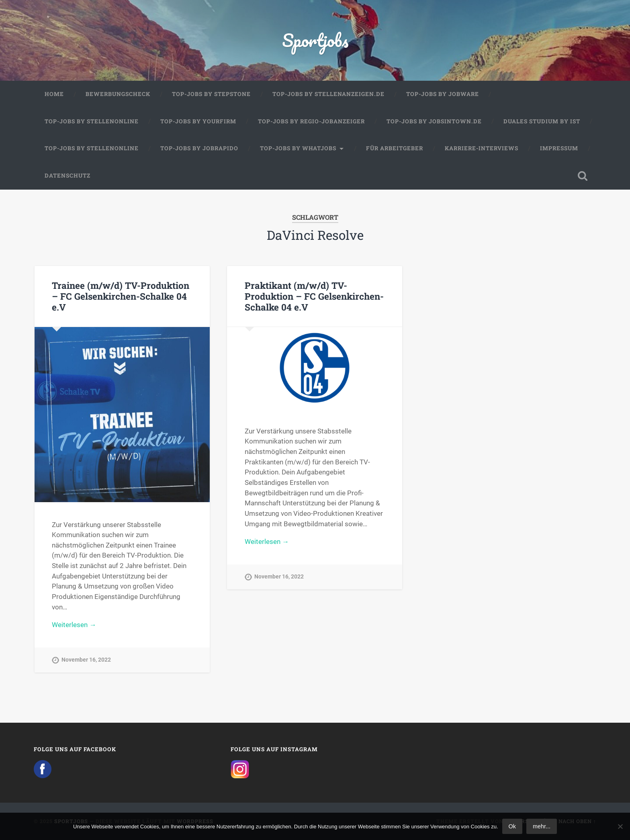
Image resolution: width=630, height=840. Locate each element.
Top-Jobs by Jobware (443, 94)
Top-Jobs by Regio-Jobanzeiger (311, 121)
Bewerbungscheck (118, 94)
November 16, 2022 (86, 660)
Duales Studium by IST (542, 121)
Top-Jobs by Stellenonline (92, 121)
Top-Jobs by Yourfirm (198, 121)
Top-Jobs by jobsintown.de (434, 121)
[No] (620, 826)
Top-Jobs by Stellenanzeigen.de (328, 94)
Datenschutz (67, 176)
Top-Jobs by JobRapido (199, 148)
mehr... (542, 826)
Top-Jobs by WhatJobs (298, 148)
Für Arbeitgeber (395, 148)
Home (54, 94)
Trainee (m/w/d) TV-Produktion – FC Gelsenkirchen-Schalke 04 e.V (121, 296)
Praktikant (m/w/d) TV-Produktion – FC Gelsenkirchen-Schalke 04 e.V (314, 296)
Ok (512, 826)
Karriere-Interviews (482, 148)
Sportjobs (315, 40)
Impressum (559, 148)
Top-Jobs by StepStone (211, 94)
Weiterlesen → (74, 625)
